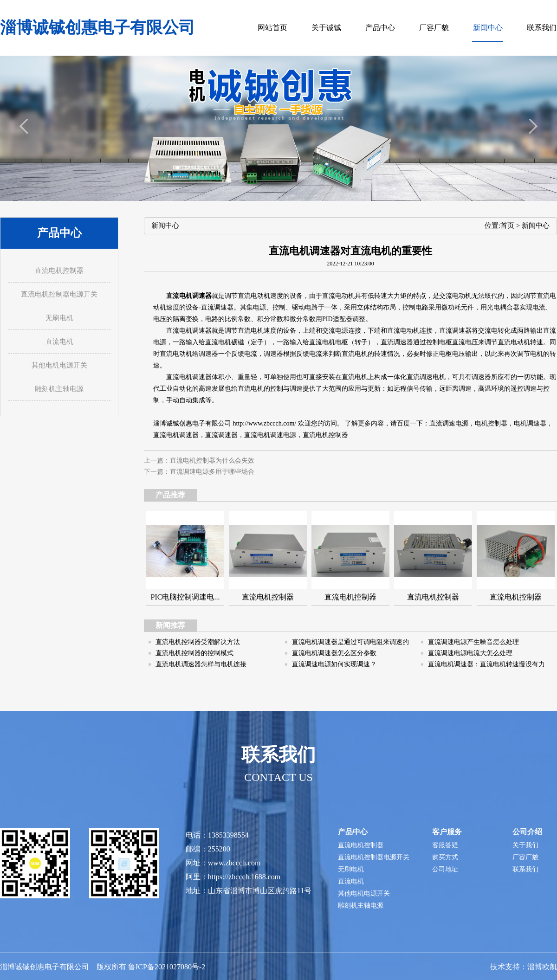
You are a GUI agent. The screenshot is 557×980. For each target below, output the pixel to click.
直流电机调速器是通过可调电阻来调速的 (350, 642)
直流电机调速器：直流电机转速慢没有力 (486, 664)
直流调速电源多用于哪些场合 (212, 472)
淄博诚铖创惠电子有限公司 (97, 28)
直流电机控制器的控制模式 (194, 653)
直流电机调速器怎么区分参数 (334, 653)
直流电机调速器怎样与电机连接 (201, 664)
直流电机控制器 (325, 435)
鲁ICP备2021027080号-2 (167, 967)
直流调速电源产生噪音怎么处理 (473, 642)
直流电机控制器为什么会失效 (212, 461)
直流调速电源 (449, 423)
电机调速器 (530, 423)
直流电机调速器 (189, 296)
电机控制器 (491, 423)
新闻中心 (536, 226)
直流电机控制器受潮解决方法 (198, 642)
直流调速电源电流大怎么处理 (470, 653)
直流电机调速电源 (270, 435)
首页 (507, 226)
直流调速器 (221, 435)
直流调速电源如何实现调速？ (334, 664)
